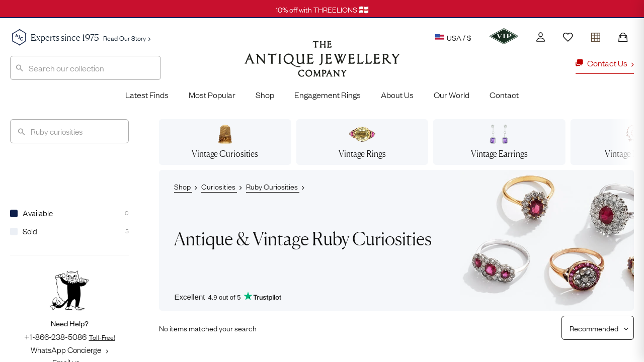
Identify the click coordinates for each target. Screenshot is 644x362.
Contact (504, 95)
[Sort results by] (594, 328)
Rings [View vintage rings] (362, 142)
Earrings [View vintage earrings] (499, 142)
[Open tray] (596, 35)
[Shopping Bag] (623, 37)
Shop (265, 95)
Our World (452, 95)
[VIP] (504, 36)
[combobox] (86, 68)
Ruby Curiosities (273, 186)
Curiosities (219, 186)
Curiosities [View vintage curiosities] (225, 142)
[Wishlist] (568, 37)
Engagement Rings (328, 95)
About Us (397, 95)
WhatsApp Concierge (69, 349)
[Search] (69, 131)
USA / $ (453, 37)
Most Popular (212, 95)
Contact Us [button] (605, 63)
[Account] (541, 37)
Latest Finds (147, 95)
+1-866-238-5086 (70, 336)
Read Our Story (127, 38)
